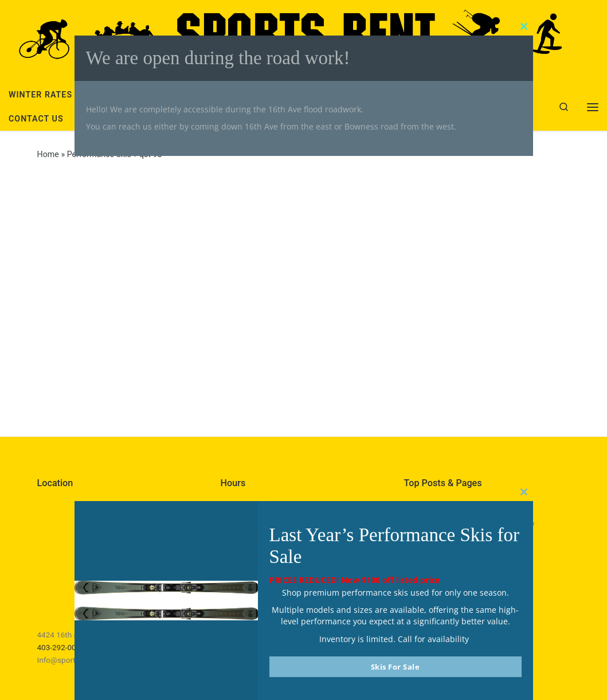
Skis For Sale (395, 667)
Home (48, 154)
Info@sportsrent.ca (71, 660)
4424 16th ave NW (69, 635)
